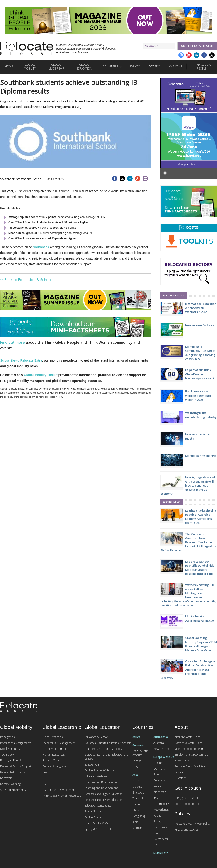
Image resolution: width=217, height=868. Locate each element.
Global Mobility (30, 67)
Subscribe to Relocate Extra (21, 360)
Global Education (84, 67)
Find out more (13, 342)
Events (135, 66)
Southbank (41, 247)
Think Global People (202, 67)
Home (9, 66)
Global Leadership (56, 67)
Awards (154, 66)
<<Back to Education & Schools (27, 280)
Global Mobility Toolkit (41, 375)
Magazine (175, 66)
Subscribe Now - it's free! (197, 46)
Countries (110, 66)
